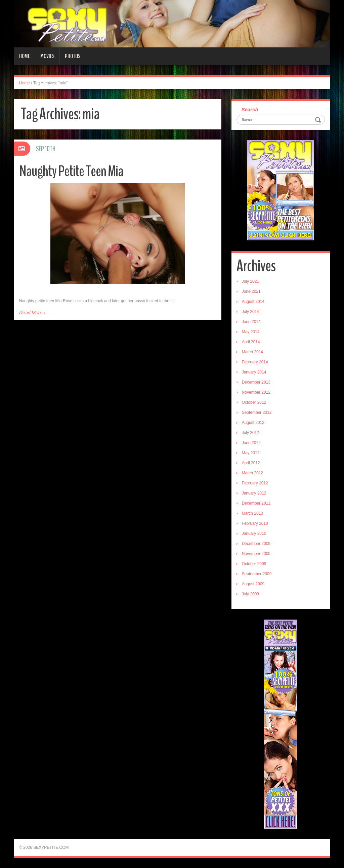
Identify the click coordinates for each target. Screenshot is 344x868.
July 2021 (250, 281)
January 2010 (254, 534)
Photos (73, 56)
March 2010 (252, 513)
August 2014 (253, 302)
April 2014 (251, 342)
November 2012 (256, 392)
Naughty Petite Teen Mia (71, 171)
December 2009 (256, 544)
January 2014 (254, 372)
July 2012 (250, 433)
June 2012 (251, 443)
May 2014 (251, 332)
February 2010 (255, 523)
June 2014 (251, 322)
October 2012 (254, 402)
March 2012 (252, 473)
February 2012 (255, 483)
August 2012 (253, 423)
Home (25, 56)
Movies (47, 56)
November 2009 (256, 554)
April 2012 (251, 463)
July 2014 (250, 312)
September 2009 (257, 574)
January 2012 (254, 493)
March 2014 (252, 352)
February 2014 (255, 362)
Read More (31, 313)
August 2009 (253, 584)
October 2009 (254, 564)
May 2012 (251, 453)
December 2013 (256, 382)
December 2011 (256, 503)
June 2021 (251, 291)
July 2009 (250, 594)
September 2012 (257, 412)
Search (250, 109)
